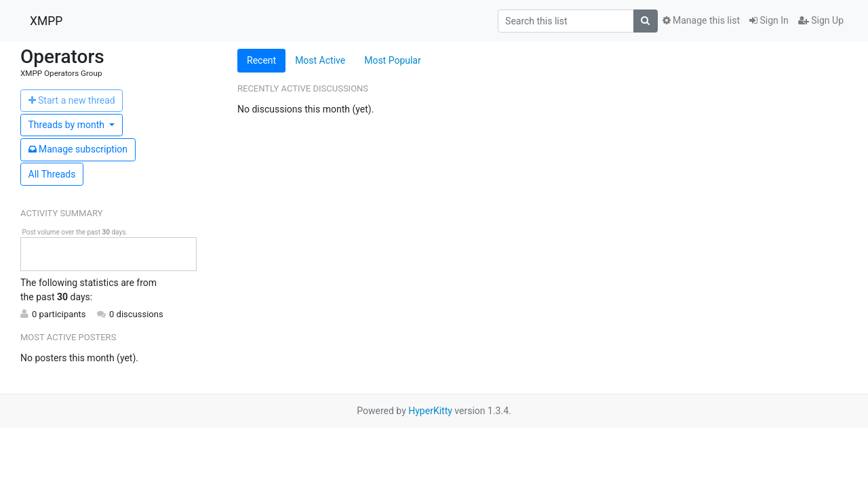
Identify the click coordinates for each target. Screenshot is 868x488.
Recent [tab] (261, 60)
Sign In (769, 20)
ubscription (78, 149)
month (68, 125)
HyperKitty (430, 411)
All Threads (52, 174)
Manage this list (701, 20)
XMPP (46, 21)
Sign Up (821, 20)
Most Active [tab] (320, 60)
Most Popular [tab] (393, 60)
